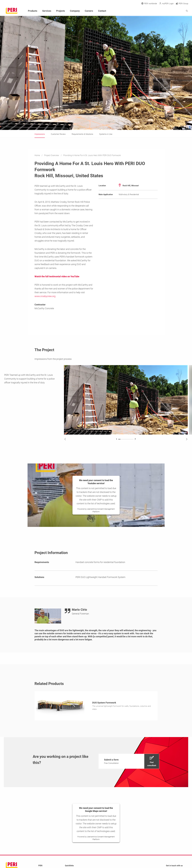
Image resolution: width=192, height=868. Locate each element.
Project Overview (52, 155)
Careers (89, 11)
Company (75, 11)
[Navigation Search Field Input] (173, 11)
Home (37, 155)
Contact (102, 11)
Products (33, 11)
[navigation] (129, 762)
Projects (61, 11)
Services (47, 11)
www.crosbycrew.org (45, 296)
